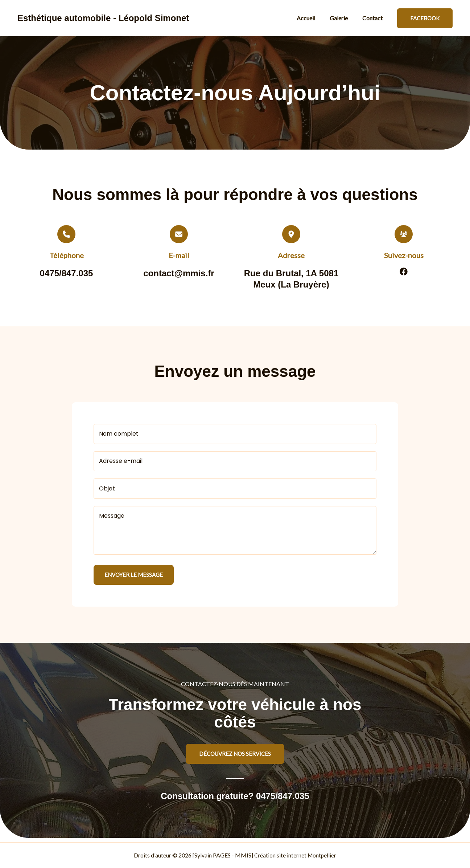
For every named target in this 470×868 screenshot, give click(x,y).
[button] (425, 18)
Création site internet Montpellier (295, 855)
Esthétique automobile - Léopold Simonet (103, 18)
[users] (404, 234)
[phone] (66, 234)
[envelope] (179, 234)
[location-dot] (291, 234)
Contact (374, 18)
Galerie (343, 18)
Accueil (313, 18)
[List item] (404, 272)
